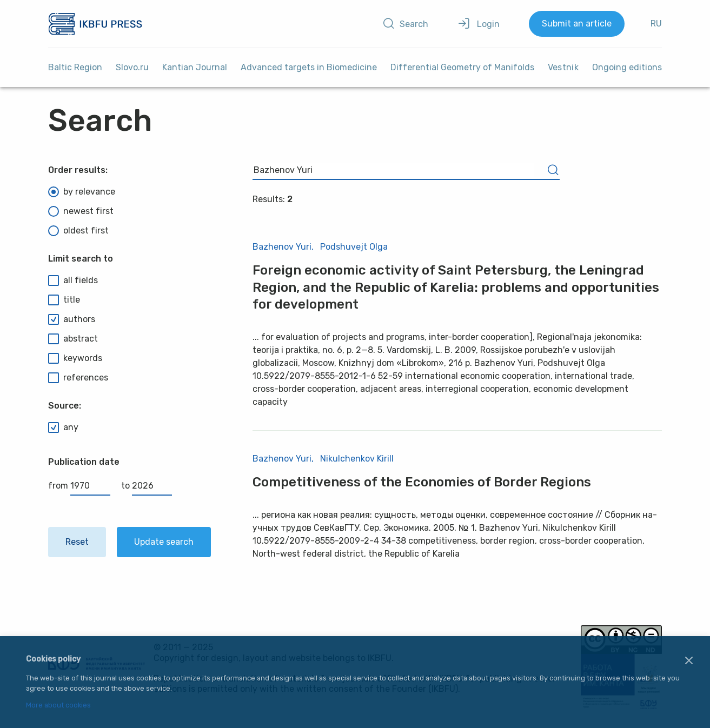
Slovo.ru (132, 67)
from (79, 486)
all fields (73, 280)
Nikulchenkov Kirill (357, 459)
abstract (73, 339)
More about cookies (58, 706)
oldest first (78, 231)
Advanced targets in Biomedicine (309, 67)
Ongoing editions (627, 67)
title (64, 300)
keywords (75, 358)
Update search (164, 542)
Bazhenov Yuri (282, 247)
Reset (77, 542)
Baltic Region (75, 67)
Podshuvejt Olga (354, 247)
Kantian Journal (195, 67)
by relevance (82, 192)
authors (72, 319)
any (63, 428)
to (147, 486)
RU (656, 24)
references (78, 378)
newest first (81, 211)
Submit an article (577, 24)
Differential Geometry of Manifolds (462, 67)
